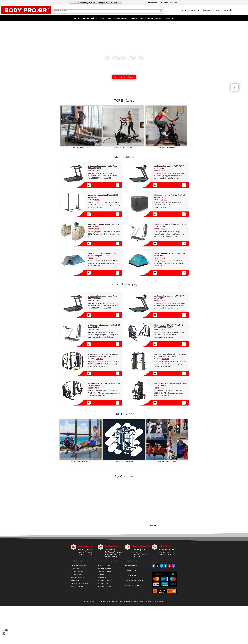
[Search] (161, 11)
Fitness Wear (170, 18)
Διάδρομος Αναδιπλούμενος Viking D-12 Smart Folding (170, 225)
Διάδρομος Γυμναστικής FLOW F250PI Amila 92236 (169, 167)
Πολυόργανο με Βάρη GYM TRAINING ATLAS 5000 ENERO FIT (169, 326)
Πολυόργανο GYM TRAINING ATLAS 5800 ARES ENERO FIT (170, 384)
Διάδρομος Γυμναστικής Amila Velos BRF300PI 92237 (103, 167)
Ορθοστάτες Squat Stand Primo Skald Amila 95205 (103, 196)
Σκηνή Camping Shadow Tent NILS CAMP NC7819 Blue (171, 254)
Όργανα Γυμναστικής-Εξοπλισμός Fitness (89, 18)
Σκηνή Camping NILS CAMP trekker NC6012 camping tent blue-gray (102, 254)
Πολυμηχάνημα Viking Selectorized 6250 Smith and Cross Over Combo (170, 355)
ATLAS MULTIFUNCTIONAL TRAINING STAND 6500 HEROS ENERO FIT (103, 355)
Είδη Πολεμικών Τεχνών (117, 18)
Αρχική (183, 10)
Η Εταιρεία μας (194, 10)
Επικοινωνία (228, 10)
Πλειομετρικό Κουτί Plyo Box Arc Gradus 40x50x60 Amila (170, 196)
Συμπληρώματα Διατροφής (151, 18)
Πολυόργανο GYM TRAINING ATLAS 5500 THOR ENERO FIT (104, 384)
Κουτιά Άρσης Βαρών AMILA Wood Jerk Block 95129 (104, 225)
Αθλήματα (134, 18)
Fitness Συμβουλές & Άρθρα (211, 10)
